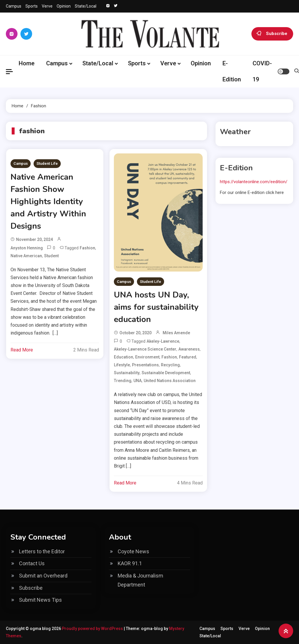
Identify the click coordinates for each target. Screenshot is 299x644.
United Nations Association (170, 381)
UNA (138, 381)
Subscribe (272, 34)
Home (27, 63)
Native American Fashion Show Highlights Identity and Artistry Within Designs (48, 202)
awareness (189, 349)
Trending (123, 381)
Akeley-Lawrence (163, 341)
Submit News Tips (40, 600)
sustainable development (166, 373)
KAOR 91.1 (130, 563)
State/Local (86, 6)
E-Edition (232, 71)
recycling (170, 365)
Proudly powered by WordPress (93, 629)
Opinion (64, 6)
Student (51, 256)
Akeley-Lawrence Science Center (145, 349)
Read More (22, 350)
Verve (47, 6)
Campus (14, 6)
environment (147, 357)
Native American (26, 256)
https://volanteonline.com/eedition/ (254, 182)
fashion (87, 248)
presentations (145, 365)
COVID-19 (262, 71)
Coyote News (133, 551)
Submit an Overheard (43, 576)
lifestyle (122, 365)
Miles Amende (176, 333)
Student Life (47, 163)
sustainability (127, 373)
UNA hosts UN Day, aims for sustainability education (156, 307)
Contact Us (32, 563)
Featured (188, 357)
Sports (32, 6)
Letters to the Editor (42, 551)
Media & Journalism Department (140, 580)
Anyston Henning (27, 248)
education (124, 357)
